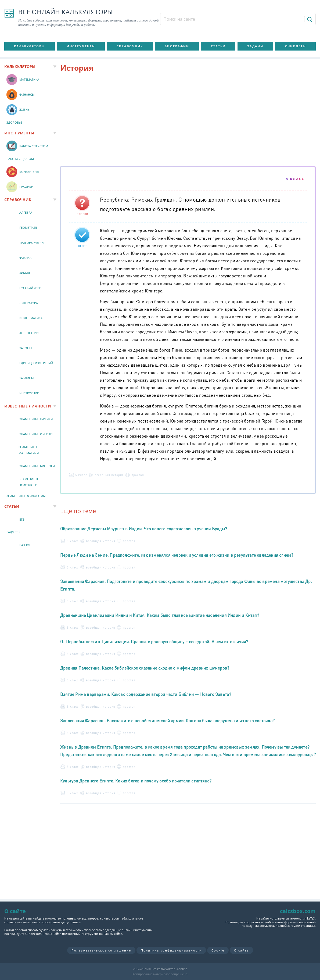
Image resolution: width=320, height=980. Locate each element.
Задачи (255, 46)
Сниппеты (296, 46)
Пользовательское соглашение (101, 950)
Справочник (130, 46)
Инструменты (81, 46)
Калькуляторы (29, 46)
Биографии (177, 46)
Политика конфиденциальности (171, 950)
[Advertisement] (188, 120)
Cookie (218, 950)
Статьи (218, 46)
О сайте (241, 950)
